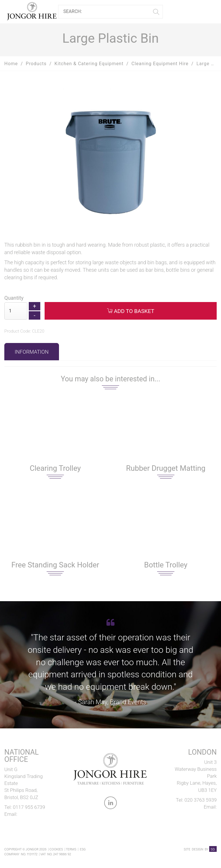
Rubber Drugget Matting (166, 468)
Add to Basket (131, 311)
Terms (71, 849)
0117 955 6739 (29, 807)
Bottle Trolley (166, 565)
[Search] (108, 12)
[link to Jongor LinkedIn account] (110, 804)
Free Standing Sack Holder (55, 565)
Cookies (56, 849)
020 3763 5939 (201, 800)
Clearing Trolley (55, 468)
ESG (83, 849)
